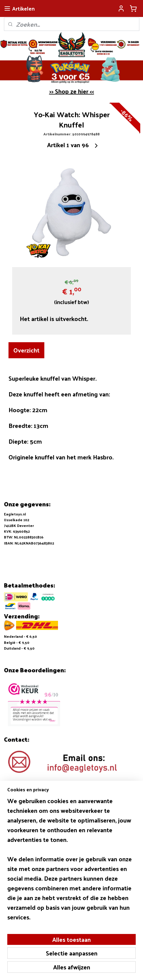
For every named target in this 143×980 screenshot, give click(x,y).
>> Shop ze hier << (72, 91)
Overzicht (26, 350)
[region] (71, 861)
